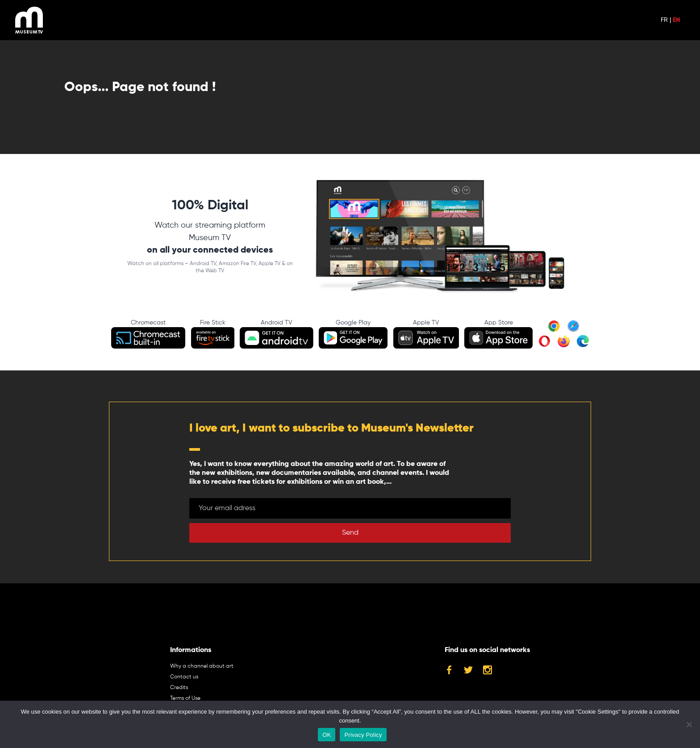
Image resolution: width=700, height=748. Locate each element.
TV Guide (112, 20)
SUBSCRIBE (186, 20)
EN (676, 20)
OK (327, 735)
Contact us (184, 677)
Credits (179, 688)
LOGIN (147, 20)
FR (664, 20)
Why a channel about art (202, 666)
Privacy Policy (363, 735)
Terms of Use (185, 698)
